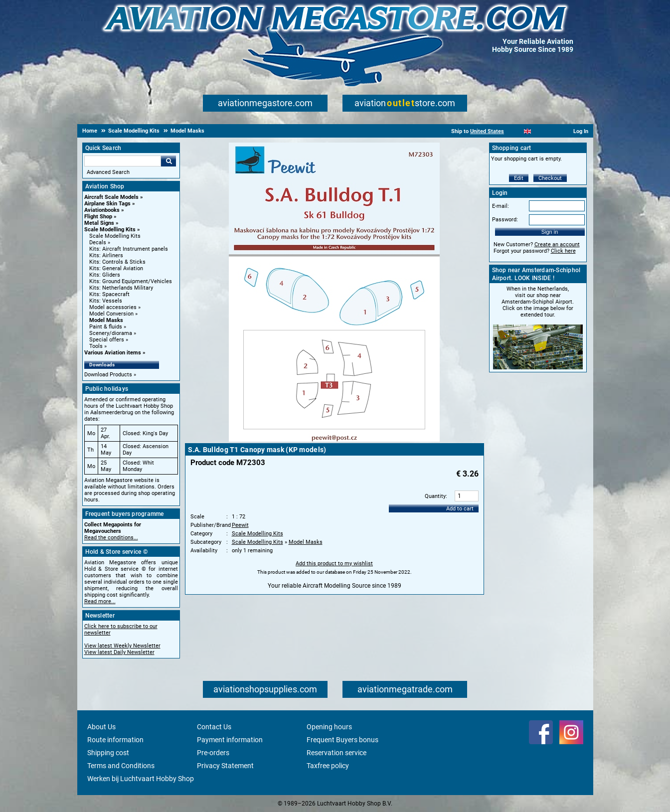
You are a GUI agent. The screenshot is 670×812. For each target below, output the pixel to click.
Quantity (435, 496)
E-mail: (501, 206)
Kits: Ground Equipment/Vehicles (131, 281)
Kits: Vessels (106, 301)
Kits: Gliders (105, 275)
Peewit (240, 525)
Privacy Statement (225, 766)
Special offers (107, 340)
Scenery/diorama (111, 333)
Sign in (550, 232)
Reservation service (336, 753)
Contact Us (214, 727)
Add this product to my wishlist (334, 564)
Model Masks (106, 320)
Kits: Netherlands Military (121, 288)
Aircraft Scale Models (111, 197)
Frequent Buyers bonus (342, 740)
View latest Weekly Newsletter (122, 646)
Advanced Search (108, 172)
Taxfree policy (328, 766)
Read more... (100, 601)
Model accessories (113, 307)
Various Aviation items (113, 353)
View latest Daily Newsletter (119, 652)
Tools (96, 346)
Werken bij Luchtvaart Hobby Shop (141, 779)
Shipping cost (108, 753)
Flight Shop (98, 217)
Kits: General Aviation (116, 268)
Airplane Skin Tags (107, 204)
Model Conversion (111, 314)
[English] (528, 131)
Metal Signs (99, 223)
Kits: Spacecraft (109, 294)
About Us (101, 727)
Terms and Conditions (121, 766)
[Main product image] (334, 440)
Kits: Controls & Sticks (117, 262)
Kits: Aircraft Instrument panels (129, 249)
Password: (505, 220)
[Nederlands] (515, 131)
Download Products (108, 375)
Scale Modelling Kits (110, 230)
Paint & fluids (106, 327)
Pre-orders (213, 753)
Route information (115, 740)
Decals (98, 243)
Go (168, 161)
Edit (519, 178)
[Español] (540, 131)
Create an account (557, 244)
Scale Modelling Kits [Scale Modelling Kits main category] (115, 236)
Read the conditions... (111, 538)
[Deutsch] (552, 131)
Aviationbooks (102, 210)
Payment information (230, 740)
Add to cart (460, 509)
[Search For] (123, 161)
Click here (563, 251)
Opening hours (329, 727)
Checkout (550, 178)
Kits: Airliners (106, 255)
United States (487, 131)
